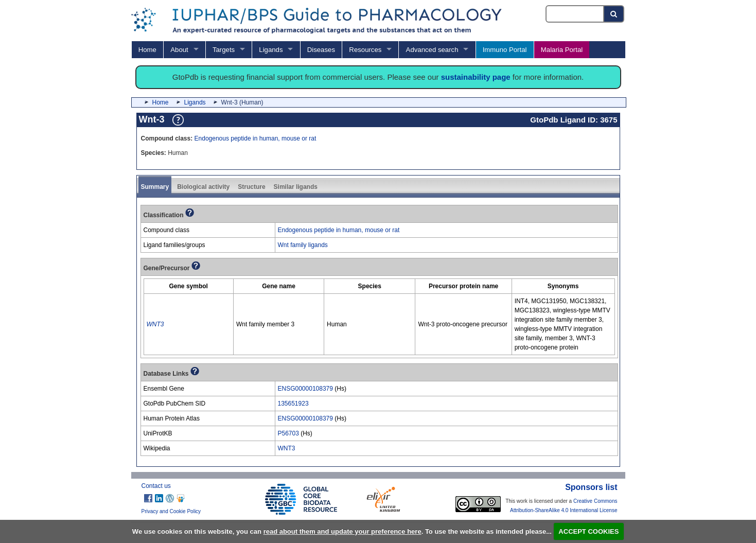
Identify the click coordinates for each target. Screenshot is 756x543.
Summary (155, 187)
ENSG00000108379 (305, 389)
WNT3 (287, 448)
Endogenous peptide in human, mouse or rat (256, 138)
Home (147, 50)
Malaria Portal (562, 50)
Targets (224, 50)
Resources (365, 50)
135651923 (293, 404)
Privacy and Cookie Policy (171, 511)
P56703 (288, 433)
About (179, 50)
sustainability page (476, 77)
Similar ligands (296, 187)
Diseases (321, 50)
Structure (251, 187)
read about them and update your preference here (342, 531)
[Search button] (614, 14)
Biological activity (203, 187)
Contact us (156, 486)
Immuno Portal (505, 50)
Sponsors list (591, 487)
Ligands (271, 50)
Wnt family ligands (303, 245)
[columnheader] (188, 286)
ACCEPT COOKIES (588, 531)
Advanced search (432, 50)
